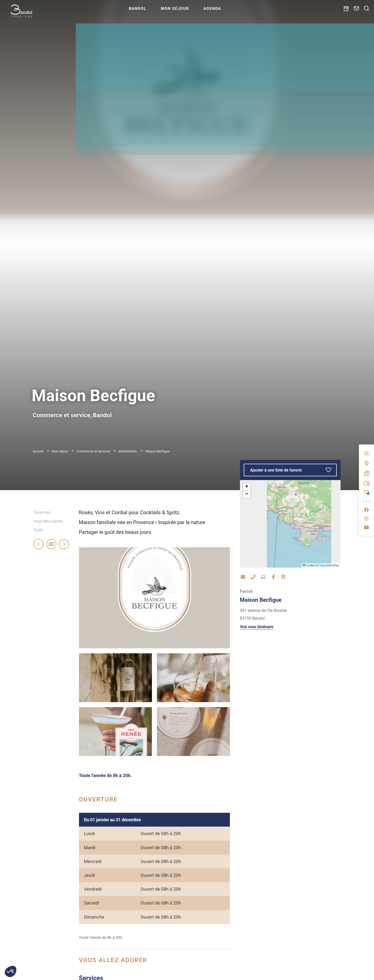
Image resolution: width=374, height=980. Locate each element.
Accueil (38, 451)
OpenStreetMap (329, 565)
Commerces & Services (94, 451)
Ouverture (42, 512)
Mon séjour (187, 12)
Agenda (225, 12)
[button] (247, 487)
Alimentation (128, 451)
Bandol (148, 12)
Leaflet (309, 565)
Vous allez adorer (48, 521)
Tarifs (38, 530)
